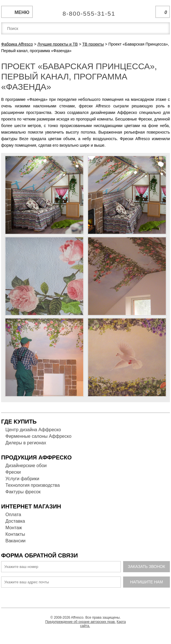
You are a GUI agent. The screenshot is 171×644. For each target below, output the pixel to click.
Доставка (15, 521)
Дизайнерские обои (26, 466)
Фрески (13, 472)
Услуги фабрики (22, 479)
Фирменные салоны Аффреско (38, 436)
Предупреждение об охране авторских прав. (81, 622)
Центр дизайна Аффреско (33, 430)
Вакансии (16, 541)
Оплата (13, 515)
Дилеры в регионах (26, 443)
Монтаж (14, 528)
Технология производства (33, 485)
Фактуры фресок (23, 492)
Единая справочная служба (86, 11)
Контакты (15, 534)
